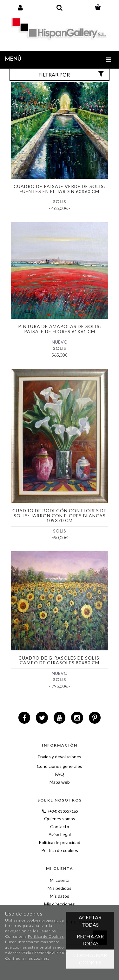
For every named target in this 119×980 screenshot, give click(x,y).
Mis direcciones (60, 904)
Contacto (60, 826)
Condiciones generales (60, 766)
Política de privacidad (60, 842)
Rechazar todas (90, 940)
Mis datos (60, 896)
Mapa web (60, 782)
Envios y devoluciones (60, 757)
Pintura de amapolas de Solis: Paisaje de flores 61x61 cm (60, 329)
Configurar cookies (90, 959)
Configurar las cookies (26, 958)
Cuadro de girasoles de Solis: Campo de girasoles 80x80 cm (60, 660)
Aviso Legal (60, 834)
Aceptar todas (90, 921)
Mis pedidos (60, 888)
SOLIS (60, 202)
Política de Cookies (46, 936)
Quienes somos (60, 819)
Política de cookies (60, 850)
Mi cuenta (60, 880)
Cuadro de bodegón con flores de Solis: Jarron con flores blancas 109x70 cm (60, 516)
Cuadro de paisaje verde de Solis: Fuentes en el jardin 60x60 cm (60, 189)
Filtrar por (72, 74)
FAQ (60, 774)
